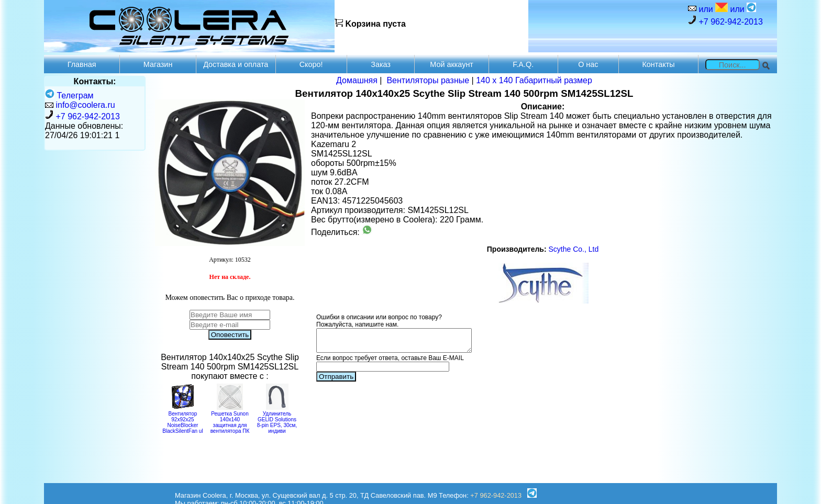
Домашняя (357, 80)
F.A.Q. (523, 64)
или (712, 8)
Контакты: (95, 81)
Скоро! (311, 64)
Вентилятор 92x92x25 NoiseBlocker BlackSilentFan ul (182, 419)
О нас (588, 64)
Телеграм (69, 96)
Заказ (381, 64)
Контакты (658, 64)
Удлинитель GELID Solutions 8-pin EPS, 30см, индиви (277, 419)
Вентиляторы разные (428, 80)
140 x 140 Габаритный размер (534, 80)
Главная (82, 64)
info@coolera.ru (85, 105)
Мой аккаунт (452, 64)
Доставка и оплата (236, 64)
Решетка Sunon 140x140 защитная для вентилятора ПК (230, 419)
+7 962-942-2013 (725, 21)
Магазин (158, 64)
